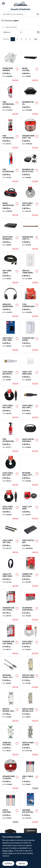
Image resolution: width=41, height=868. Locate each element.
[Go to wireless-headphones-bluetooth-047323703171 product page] (11, 303)
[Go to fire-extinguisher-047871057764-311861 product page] (11, 168)
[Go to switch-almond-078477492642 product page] (30, 741)
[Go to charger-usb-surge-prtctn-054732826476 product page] (11, 606)
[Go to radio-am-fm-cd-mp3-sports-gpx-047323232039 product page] (11, 202)
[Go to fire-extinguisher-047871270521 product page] (11, 100)
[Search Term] (21, 14)
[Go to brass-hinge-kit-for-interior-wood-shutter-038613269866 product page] (11, 134)
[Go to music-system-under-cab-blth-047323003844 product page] (30, 67)
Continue (8, 863)
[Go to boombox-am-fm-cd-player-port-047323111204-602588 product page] (30, 168)
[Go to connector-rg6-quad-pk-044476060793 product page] (30, 573)
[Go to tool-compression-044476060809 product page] (30, 303)
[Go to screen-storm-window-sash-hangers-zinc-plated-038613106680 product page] (30, 505)
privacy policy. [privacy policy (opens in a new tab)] (8, 851)
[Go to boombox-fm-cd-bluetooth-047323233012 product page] (30, 100)
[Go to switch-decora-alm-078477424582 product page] (30, 707)
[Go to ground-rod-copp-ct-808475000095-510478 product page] (30, 235)
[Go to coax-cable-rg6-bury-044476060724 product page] (30, 404)
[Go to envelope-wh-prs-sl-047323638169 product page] (11, 539)
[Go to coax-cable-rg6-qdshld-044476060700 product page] (30, 202)
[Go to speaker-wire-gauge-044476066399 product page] (11, 775)
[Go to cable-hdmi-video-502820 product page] (30, 370)
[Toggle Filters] (38, 32)
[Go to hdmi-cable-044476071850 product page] (11, 269)
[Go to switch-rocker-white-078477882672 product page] (11, 707)
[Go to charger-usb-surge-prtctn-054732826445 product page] (11, 640)
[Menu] (3, 3)
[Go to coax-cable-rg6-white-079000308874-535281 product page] (11, 370)
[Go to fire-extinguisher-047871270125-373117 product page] (11, 438)
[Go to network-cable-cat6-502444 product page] (30, 471)
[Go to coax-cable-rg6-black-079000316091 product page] (11, 505)
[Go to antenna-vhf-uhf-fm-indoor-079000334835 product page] (30, 809)
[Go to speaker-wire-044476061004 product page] (30, 134)
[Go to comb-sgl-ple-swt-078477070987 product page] (11, 741)
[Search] (38, 14)
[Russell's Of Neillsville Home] (21, 4)
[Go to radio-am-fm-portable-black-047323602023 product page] (30, 438)
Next (36, 39)
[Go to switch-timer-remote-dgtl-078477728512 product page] (30, 269)
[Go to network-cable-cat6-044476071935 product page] (11, 674)
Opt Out (22, 863)
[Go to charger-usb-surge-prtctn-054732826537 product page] (30, 337)
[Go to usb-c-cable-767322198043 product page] (30, 775)
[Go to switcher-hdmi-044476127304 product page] (11, 337)
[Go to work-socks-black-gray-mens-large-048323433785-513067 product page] (30, 674)
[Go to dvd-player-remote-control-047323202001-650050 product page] (11, 235)
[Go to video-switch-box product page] (30, 539)
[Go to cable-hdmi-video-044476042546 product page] (11, 573)
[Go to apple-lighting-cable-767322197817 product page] (11, 809)
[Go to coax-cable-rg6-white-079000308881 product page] (30, 640)
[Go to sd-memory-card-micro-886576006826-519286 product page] (30, 606)
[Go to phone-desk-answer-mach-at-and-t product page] (11, 67)
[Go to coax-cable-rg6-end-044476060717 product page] (11, 471)
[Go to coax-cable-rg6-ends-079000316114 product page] (11, 404)
